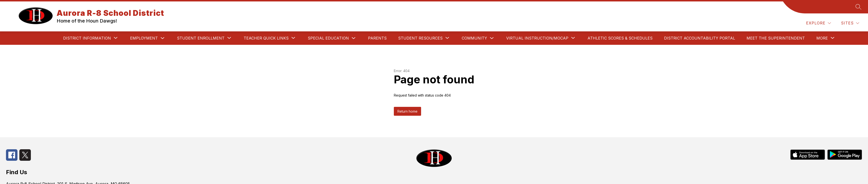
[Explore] (819, 23)
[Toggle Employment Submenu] (163, 38)
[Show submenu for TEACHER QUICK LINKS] (266, 38)
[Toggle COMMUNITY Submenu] (492, 38)
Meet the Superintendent (776, 38)
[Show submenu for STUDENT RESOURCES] (420, 38)
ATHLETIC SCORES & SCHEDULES (620, 38)
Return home (407, 111)
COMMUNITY (474, 38)
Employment (144, 38)
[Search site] (858, 7)
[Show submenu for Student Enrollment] (201, 38)
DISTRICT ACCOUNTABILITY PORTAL (700, 38)
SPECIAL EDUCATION (328, 38)
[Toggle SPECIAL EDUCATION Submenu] (354, 38)
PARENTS (377, 38)
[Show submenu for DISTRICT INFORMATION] (87, 38)
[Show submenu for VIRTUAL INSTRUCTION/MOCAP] (537, 38)
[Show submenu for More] (822, 38)
